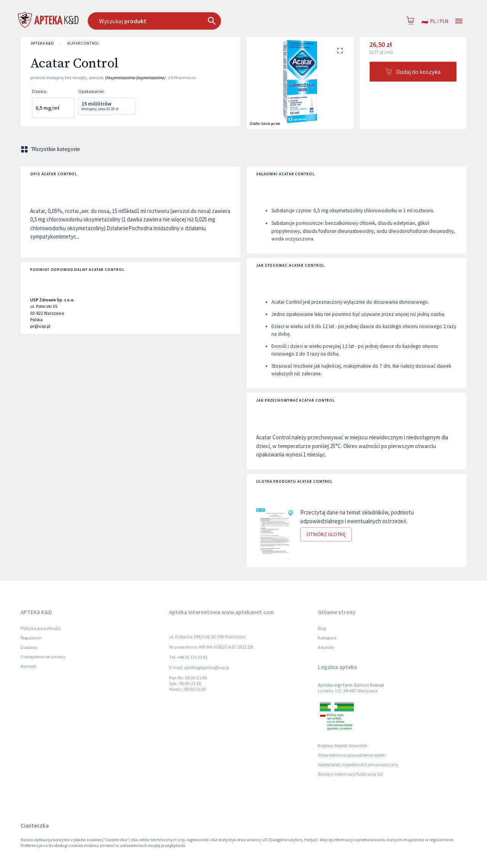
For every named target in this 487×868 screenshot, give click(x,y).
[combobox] (193, 21)
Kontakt (28, 666)
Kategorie (327, 638)
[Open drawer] (459, 21)
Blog (322, 628)
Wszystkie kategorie (51, 149)
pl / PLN (435, 21)
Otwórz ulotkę (326, 534)
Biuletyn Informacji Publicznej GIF (351, 774)
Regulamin (31, 638)
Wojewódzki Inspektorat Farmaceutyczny (358, 765)
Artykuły (326, 647)
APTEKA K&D (42, 43)
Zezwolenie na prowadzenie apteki (352, 755)
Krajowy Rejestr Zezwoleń (343, 745)
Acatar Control (83, 43)
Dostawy (29, 647)
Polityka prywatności (41, 628)
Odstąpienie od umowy (43, 657)
